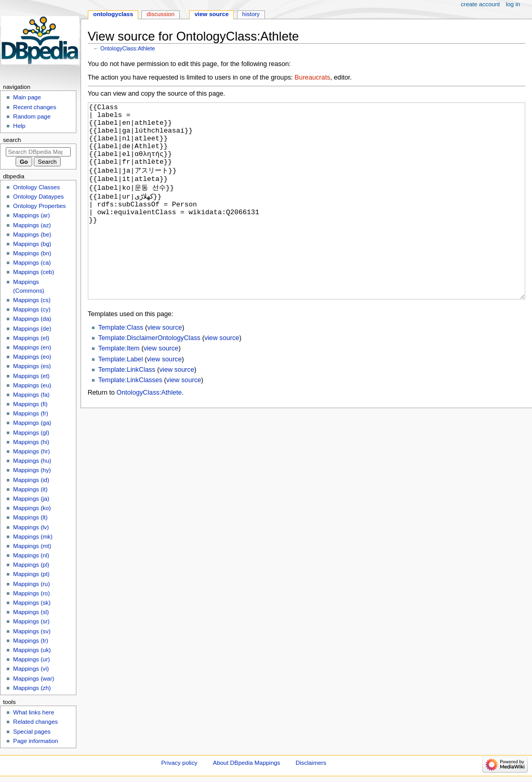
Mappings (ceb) (34, 272)
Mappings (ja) (31, 499)
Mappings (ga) (32, 423)
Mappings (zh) (32, 688)
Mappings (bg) (32, 244)
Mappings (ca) (32, 263)
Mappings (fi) (30, 404)
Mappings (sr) (31, 621)
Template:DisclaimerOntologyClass (149, 377)
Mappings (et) (31, 376)
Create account (480, 4)
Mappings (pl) (31, 565)
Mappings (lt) (30, 517)
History (251, 14)
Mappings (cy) (32, 309)
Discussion (160, 14)
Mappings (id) (31, 480)
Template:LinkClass (127, 409)
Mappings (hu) (32, 461)
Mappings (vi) (31, 669)
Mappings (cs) (32, 300)
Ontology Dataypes (38, 197)
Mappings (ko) (32, 508)
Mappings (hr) (31, 451)
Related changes (35, 722)
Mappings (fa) (31, 395)
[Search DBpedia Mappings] (38, 152)
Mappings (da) (32, 319)
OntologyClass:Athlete (128, 48)
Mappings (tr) (30, 641)
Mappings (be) (32, 234)
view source (164, 367)
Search (12, 140)
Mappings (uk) (32, 650)
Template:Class (121, 367)
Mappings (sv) (32, 631)
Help (19, 126)
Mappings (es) (32, 366)
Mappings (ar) (31, 215)
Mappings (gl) (31, 433)
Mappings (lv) (31, 527)
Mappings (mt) (32, 546)
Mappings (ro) (31, 593)
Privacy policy (179, 763)
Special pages (32, 732)
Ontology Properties (39, 206)
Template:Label (121, 398)
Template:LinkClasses (130, 419)
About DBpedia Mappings (247, 763)
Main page (27, 97)
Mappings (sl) (31, 612)
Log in (513, 4)
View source (211, 14)
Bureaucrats (312, 77)
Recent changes (35, 107)
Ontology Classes (36, 187)
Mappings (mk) (33, 537)
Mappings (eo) (32, 357)
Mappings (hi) (31, 442)
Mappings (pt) (31, 574)
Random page (32, 116)
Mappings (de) (32, 329)
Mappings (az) (32, 225)
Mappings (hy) (32, 470)
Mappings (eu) (32, 385)
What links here (34, 712)
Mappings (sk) (32, 603)
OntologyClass (113, 14)
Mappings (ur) (31, 659)
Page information (36, 741)
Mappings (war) (34, 679)
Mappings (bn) (32, 253)
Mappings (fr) (30, 413)
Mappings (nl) (31, 555)
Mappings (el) (31, 338)
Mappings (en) (32, 347)
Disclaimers (311, 763)
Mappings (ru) (31, 584)
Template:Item (119, 387)
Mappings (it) (30, 489)
